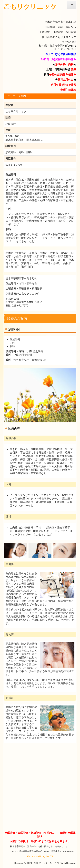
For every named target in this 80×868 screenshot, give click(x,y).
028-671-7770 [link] (14, 165)
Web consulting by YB (40, 856)
